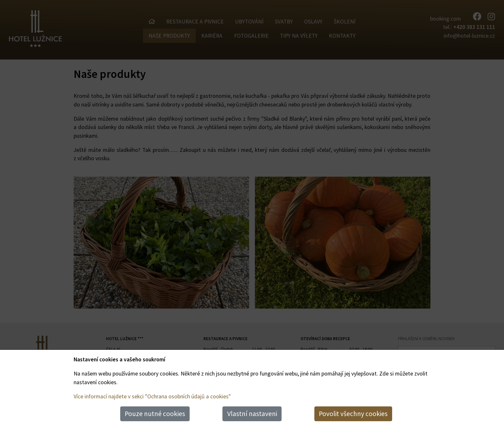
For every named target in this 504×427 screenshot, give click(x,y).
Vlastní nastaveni (252, 414)
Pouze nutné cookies (155, 414)
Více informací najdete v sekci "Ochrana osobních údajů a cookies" (152, 396)
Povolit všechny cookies (353, 414)
